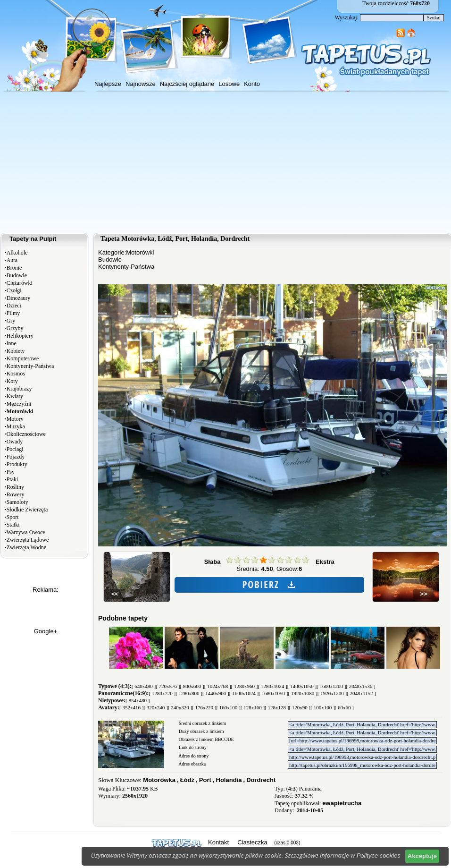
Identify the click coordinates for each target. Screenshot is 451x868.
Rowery (16, 494)
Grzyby (15, 328)
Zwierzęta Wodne (26, 547)
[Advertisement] (225, 162)
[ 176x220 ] (204, 707)
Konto (252, 84)
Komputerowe (23, 358)
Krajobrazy (19, 389)
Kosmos (16, 374)
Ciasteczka (252, 842)
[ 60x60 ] (344, 707)
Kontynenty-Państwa (30, 366)
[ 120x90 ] (300, 707)
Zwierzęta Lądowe (28, 540)
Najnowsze (141, 84)
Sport (13, 517)
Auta (12, 260)
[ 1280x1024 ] (272, 686)
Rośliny (15, 487)
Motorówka (159, 780)
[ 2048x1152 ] (361, 693)
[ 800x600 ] (192, 686)
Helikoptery (20, 336)
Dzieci (14, 306)
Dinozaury (19, 298)
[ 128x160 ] (253, 707)
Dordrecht (261, 780)
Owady (15, 442)
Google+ (46, 631)
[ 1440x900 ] (216, 693)
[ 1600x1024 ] (244, 693)
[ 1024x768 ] (218, 686)
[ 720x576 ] (168, 686)
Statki (13, 525)
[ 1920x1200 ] (332, 693)
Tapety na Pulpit (33, 239)
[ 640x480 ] (144, 686)
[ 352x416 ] (131, 707)
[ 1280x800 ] (189, 693)
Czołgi (14, 290)
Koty (12, 381)
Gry (11, 321)
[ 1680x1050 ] (273, 693)
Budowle (17, 275)
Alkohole (17, 253)
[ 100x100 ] (322, 707)
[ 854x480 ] (138, 700)
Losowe (229, 84)
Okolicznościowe (26, 434)
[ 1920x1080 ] (302, 693)
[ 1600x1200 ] (331, 686)
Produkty (17, 464)
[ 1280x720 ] (162, 693)
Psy (11, 472)
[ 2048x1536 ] (360, 686)
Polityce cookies (379, 855)
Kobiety (16, 351)
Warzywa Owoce (26, 532)
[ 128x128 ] (277, 707)
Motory (15, 419)
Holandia (229, 780)
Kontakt (218, 842)
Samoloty (17, 502)
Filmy (13, 313)
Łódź (187, 780)
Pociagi (15, 449)
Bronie (14, 268)
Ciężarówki (20, 283)
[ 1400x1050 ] (302, 686)
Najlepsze (108, 84)
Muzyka (16, 426)
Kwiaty (15, 396)
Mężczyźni (19, 404)
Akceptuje (422, 856)
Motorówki (140, 252)
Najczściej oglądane (187, 84)
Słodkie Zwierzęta (27, 510)
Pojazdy (16, 457)
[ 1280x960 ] (245, 686)
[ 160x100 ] (228, 707)
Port (205, 780)
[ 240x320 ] (180, 707)
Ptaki (13, 479)
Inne (12, 343)
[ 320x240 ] (155, 707)
